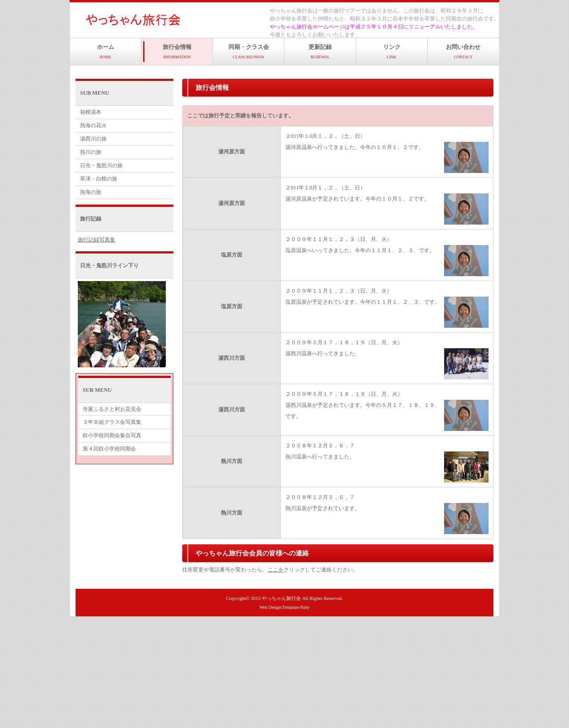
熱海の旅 (91, 192)
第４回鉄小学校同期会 (109, 449)
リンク (392, 51)
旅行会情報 (177, 51)
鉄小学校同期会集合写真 (112, 435)
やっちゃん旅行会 (281, 598)
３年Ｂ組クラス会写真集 (112, 422)
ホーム (106, 51)
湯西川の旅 (93, 139)
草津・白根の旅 (99, 179)
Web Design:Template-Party (284, 607)
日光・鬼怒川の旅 (101, 165)
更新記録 (320, 51)
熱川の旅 (91, 152)
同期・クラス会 (249, 51)
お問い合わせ (463, 51)
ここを (276, 570)
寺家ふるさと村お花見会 (112, 409)
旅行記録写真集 (96, 240)
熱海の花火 (93, 125)
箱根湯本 (91, 112)
